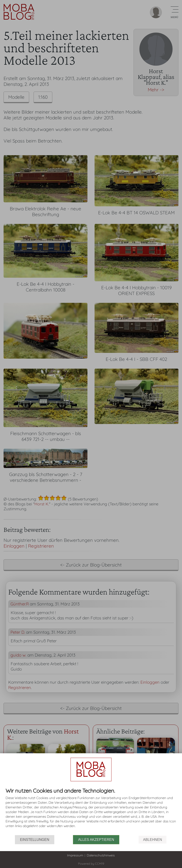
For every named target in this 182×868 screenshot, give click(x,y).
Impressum (75, 855)
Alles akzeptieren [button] (96, 840)
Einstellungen (35, 840)
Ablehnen (153, 840)
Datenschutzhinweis (101, 855)
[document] (91, 811)
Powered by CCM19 (91, 864)
